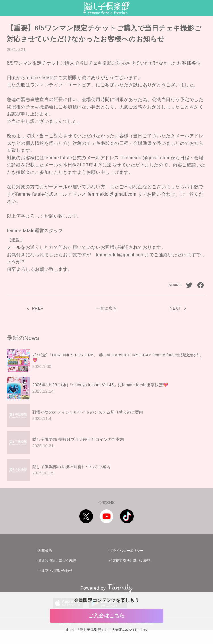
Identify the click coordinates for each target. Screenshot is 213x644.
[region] (106, 415)
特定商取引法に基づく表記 (130, 561)
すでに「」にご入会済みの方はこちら (106, 630)
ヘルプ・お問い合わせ (55, 571)
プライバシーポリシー (126, 551)
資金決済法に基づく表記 (57, 561)
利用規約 (45, 551)
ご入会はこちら (106, 616)
